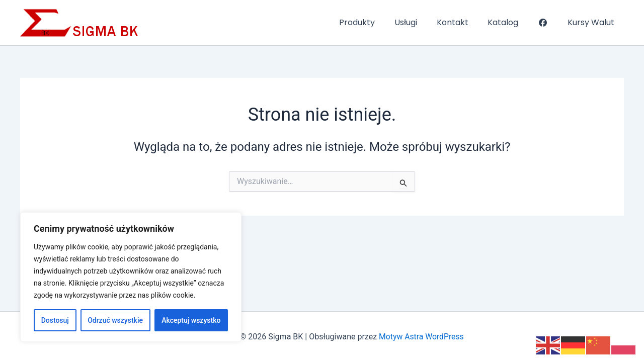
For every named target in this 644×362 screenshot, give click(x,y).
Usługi (421, 22)
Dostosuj (55, 320)
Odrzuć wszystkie (115, 320)
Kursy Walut (592, 22)
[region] (131, 277)
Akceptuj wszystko (191, 320)
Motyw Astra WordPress (421, 337)
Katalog (511, 22)
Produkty (376, 22)
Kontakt (464, 22)
